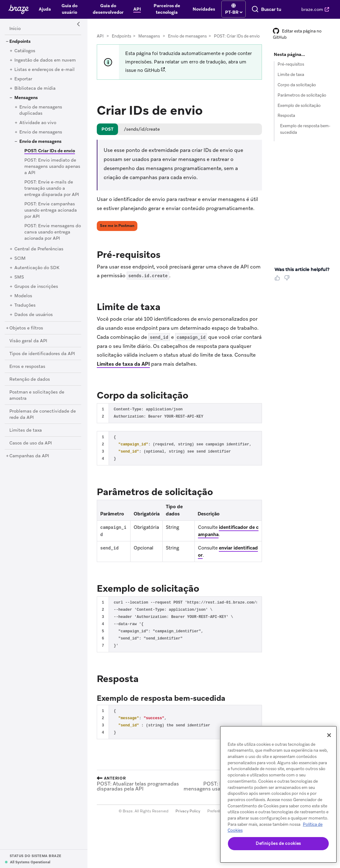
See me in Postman (117, 231)
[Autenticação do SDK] (37, 273)
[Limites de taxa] (26, 436)
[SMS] (19, 283)
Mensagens (149, 41)
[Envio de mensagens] (41, 138)
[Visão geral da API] (28, 346)
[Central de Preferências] (39, 254)
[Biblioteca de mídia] (35, 94)
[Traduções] (25, 311)
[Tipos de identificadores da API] (42, 359)
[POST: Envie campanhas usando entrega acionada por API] (51, 216)
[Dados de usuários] (34, 320)
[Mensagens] (26, 103)
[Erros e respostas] (27, 372)
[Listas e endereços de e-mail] (44, 75)
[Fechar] (329, 735)
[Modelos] (23, 301)
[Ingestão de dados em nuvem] (45, 66)
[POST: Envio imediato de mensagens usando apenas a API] (52, 172)
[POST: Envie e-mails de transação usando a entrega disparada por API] (52, 194)
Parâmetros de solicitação (302, 100)
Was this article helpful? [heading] (302, 275)
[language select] (195, 12)
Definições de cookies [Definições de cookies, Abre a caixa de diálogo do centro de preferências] (278, 843)
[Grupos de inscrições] (36, 292)
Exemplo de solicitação (299, 111)
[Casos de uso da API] (31, 449)
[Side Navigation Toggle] (79, 30)
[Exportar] (23, 84)
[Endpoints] (20, 47)
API (100, 41)
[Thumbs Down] (288, 285)
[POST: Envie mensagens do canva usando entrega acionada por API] (53, 238)
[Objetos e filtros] (26, 334)
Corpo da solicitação (297, 90)
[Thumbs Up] (278, 285)
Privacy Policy (188, 816)
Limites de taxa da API (123, 369)
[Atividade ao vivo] (38, 128)
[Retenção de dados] (30, 385)
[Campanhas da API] (29, 461)
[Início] (15, 34)
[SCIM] (20, 264)
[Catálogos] (25, 56)
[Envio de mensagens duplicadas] (41, 116)
